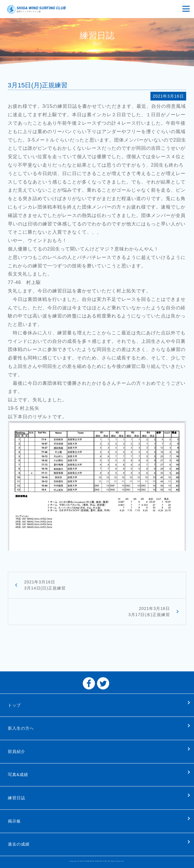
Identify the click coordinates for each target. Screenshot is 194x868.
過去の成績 (19, 844)
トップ (14, 705)
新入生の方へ (21, 728)
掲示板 (14, 821)
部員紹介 (17, 751)
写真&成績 (18, 775)
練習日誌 (17, 798)
